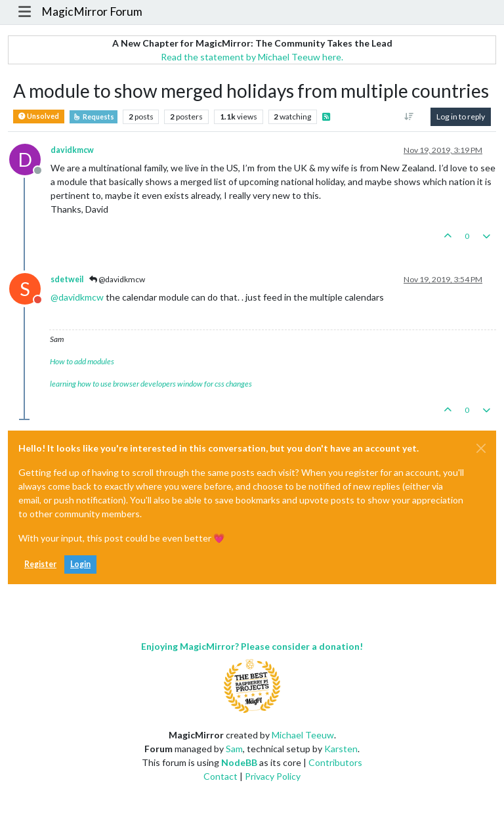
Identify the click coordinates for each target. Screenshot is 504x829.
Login (80, 564)
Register (40, 564)
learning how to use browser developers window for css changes (151, 384)
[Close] (481, 448)
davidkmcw (72, 150)
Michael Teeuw (303, 735)
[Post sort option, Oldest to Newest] (409, 117)
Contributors (335, 762)
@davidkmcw (117, 279)
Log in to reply (461, 117)
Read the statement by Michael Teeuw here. (252, 57)
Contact (220, 776)
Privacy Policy (273, 776)
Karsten (341, 749)
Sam (234, 749)
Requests (94, 117)
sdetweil (67, 279)
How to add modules (82, 361)
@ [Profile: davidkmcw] (77, 297)
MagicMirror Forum (92, 11)
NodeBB (239, 762)
